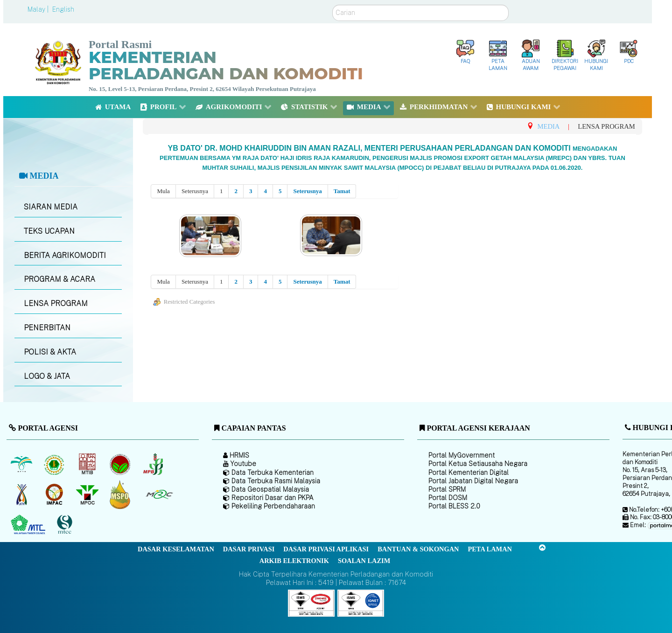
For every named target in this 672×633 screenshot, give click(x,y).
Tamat (342, 191)
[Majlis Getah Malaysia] (159, 494)
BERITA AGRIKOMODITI (65, 255)
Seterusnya (307, 191)
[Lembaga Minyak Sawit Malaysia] (22, 464)
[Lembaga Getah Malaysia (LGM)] (55, 464)
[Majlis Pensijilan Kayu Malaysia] (66, 525)
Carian (332, 5)
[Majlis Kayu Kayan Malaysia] (29, 525)
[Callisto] (311, 602)
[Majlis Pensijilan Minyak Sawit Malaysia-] (121, 495)
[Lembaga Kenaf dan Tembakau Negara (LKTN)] (22, 494)
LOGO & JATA (47, 376)
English (63, 9)
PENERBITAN (47, 328)
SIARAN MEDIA (51, 207)
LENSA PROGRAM (56, 303)
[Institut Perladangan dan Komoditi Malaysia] (55, 494)
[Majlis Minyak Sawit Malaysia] (88, 494)
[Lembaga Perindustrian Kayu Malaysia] (88, 464)
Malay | (39, 9)
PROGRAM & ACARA (59, 279)
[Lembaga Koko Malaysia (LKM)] (121, 464)
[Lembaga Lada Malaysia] (154, 464)
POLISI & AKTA (50, 352)
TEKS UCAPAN (49, 231)
